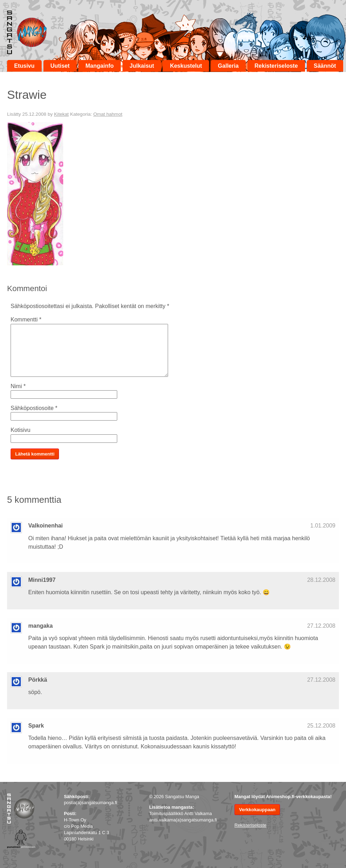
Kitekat (61, 114)
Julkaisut (142, 66)
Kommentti (26, 320)
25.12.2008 (321, 726)
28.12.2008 (321, 580)
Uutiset (60, 66)
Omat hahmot (108, 114)
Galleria (228, 66)
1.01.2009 (323, 526)
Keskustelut (186, 66)
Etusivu (24, 66)
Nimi (18, 386)
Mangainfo (100, 66)
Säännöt (325, 66)
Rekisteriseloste (276, 66)
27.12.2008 (321, 626)
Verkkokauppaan (257, 810)
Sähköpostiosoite (34, 408)
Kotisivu (20, 430)
